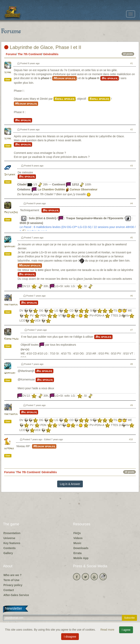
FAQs (77, 533)
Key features (12, 543)
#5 (132, 238)
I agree (126, 630)
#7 (132, 330)
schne (8, 72)
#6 (132, 296)
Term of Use (11, 580)
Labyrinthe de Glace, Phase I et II (43, 47)
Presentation (12, 533)
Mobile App (81, 558)
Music (77, 543)
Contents (10, 548)
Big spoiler (110, 78)
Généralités (51, 54)
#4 (132, 203)
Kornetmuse (11, 339)
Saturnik (10, 175)
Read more (108, 630)
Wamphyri (10, 247)
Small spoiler (65, 99)
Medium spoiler (64, 78)
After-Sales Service (16, 595)
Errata (77, 553)
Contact (9, 590)
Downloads (81, 548)
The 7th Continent (30, 54)
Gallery (8, 553)
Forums (11, 54)
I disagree (70, 637)
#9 (132, 405)
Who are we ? (12, 575)
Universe (9, 538)
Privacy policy (13, 585)
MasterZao (11, 213)
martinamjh (11, 305)
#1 (132, 63)
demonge (9, 448)
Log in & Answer (70, 484)
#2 (132, 129)
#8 (132, 364)
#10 (131, 439)
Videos (78, 538)
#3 (132, 166)
